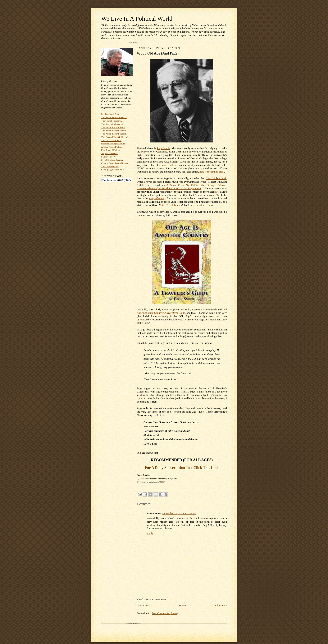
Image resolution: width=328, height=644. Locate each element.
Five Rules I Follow (111, 150)
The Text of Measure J (112, 121)
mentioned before (205, 205)
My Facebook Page (110, 114)
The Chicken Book (216, 178)
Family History (108, 157)
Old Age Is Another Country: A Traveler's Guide (182, 311)
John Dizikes (168, 165)
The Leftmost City (110, 166)
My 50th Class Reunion (112, 160)
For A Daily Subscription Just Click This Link (182, 468)
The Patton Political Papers (114, 117)
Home (182, 605)
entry (157, 198)
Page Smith (163, 148)
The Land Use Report (111, 140)
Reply (150, 533)
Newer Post (143, 605)
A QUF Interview (109, 153)
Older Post (221, 605)
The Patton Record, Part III (114, 134)
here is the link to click (212, 172)
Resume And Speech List (113, 144)
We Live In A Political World (137, 19)
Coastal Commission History (115, 163)
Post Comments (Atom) (165, 613)
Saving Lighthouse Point (113, 170)
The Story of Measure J (112, 124)
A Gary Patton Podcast (112, 147)
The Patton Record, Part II (114, 131)
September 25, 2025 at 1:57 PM (179, 513)
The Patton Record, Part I (113, 127)
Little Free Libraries (171, 205)
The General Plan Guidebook (115, 137)
